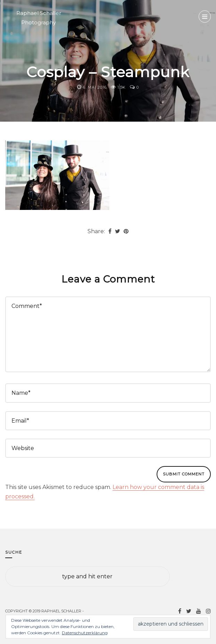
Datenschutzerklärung (85, 633)
